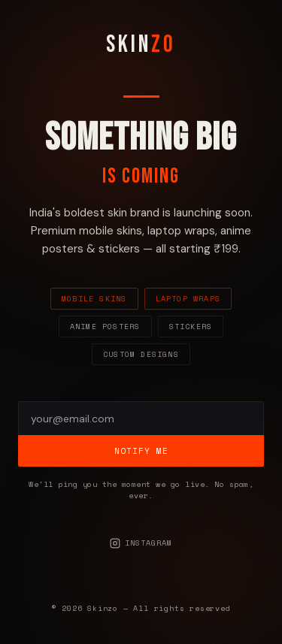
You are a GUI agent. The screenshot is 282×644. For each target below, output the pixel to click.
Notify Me (141, 451)
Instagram (141, 543)
